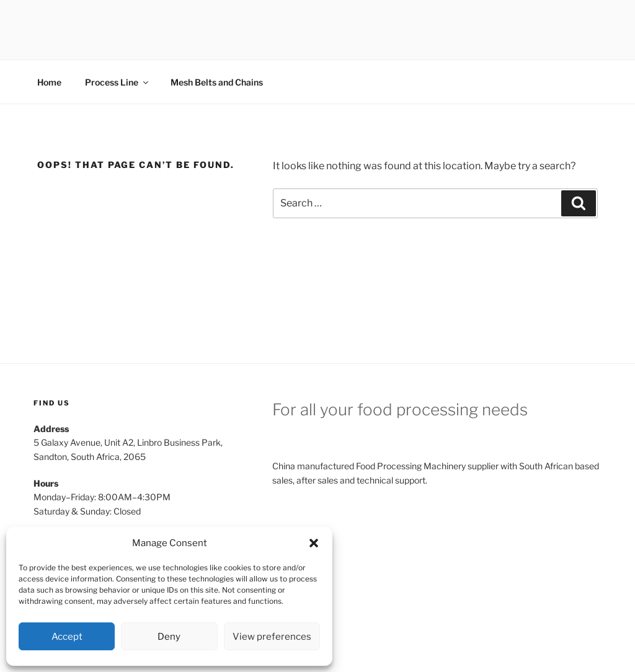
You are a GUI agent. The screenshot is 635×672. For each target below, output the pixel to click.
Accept (67, 637)
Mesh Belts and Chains (217, 82)
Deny (169, 637)
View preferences (272, 637)
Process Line (118, 82)
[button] (314, 543)
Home (49, 82)
